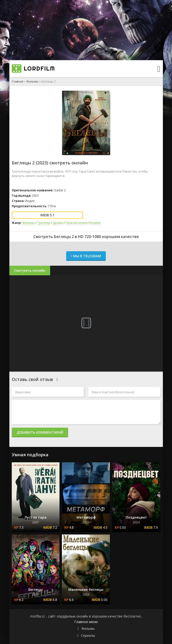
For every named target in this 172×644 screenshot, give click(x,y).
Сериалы (88, 635)
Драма (58, 223)
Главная (18, 81)
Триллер (44, 223)
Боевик (95, 223)
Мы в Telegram (86, 256)
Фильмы (32, 81)
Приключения (76, 223)
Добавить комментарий (40, 432)
